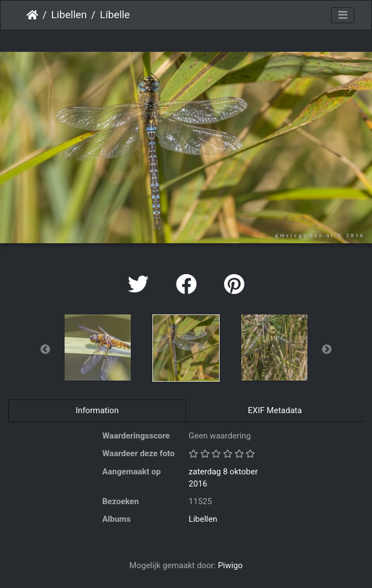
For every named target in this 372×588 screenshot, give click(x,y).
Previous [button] (45, 350)
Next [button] (327, 350)
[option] (98, 348)
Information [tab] (97, 410)
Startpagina (32, 15)
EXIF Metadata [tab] (275, 410)
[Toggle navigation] (343, 15)
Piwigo (230, 565)
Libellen (69, 15)
